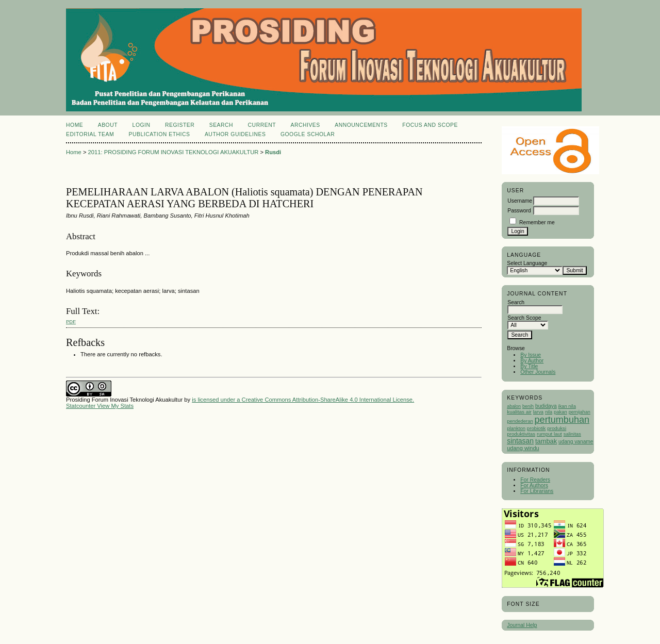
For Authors (534, 485)
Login (142, 125)
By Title (529, 366)
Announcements (361, 125)
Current (262, 125)
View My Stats (115, 406)
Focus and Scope (430, 125)
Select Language (527, 263)
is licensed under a (217, 400)
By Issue (531, 355)
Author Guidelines (235, 134)
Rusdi (273, 152)
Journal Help (522, 625)
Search (221, 125)
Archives (305, 125)
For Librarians (537, 491)
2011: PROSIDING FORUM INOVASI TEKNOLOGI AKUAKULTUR (174, 152)
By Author (532, 361)
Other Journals (538, 372)
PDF (71, 321)
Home (75, 125)
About (108, 125)
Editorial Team (90, 134)
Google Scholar (308, 134)
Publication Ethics (160, 134)
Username (520, 201)
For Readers (535, 480)
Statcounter (81, 406)
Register (180, 125)
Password (519, 211)
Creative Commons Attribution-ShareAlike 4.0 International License (327, 400)
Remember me (537, 222)
